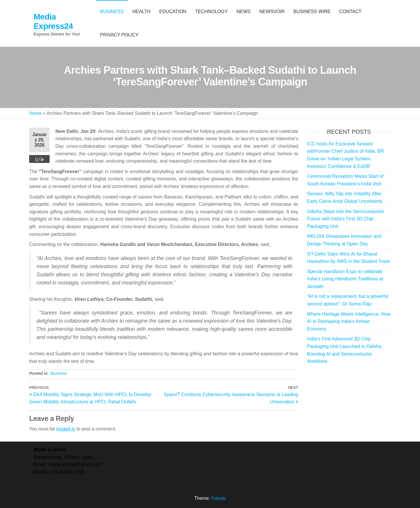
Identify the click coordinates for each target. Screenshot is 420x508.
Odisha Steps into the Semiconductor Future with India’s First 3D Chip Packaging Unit (346, 219)
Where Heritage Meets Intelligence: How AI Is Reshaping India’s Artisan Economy (349, 321)
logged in (66, 429)
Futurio (218, 498)
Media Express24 (53, 21)
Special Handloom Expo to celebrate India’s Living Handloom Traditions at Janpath (345, 279)
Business (59, 373)
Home (35, 113)
